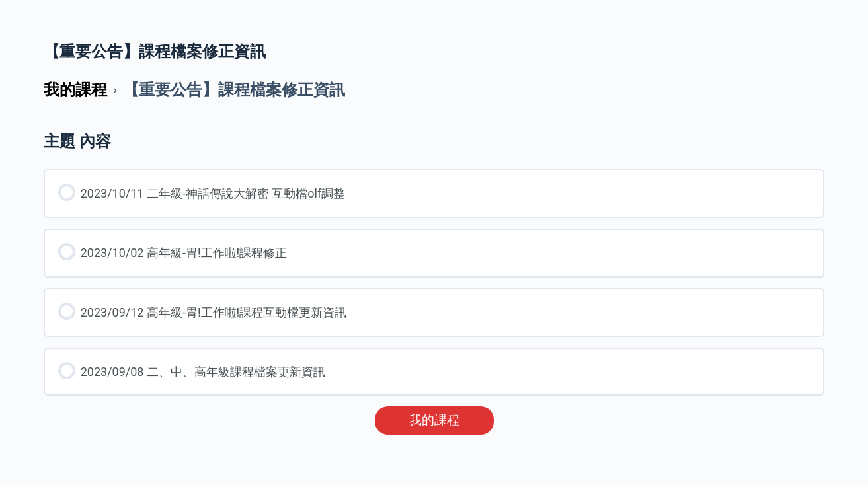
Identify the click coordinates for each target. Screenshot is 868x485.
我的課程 (434, 420)
